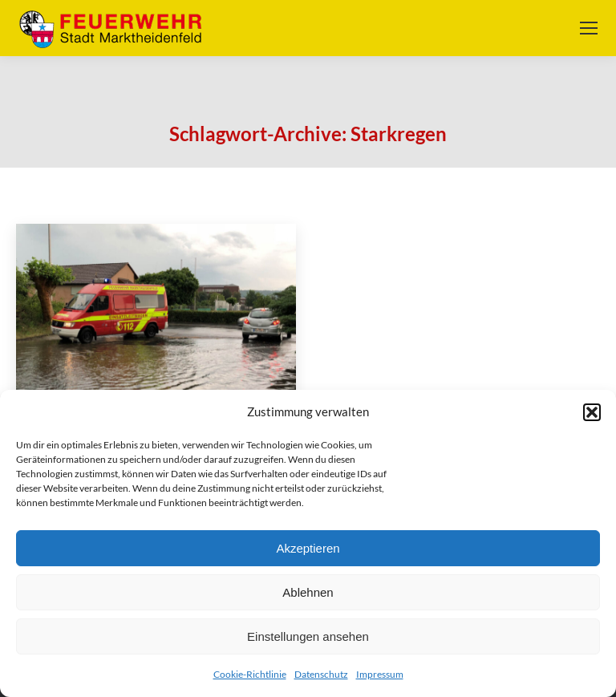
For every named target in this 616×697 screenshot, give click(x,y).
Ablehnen (308, 592)
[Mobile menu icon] (589, 28)
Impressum (380, 674)
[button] (592, 412)
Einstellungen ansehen (308, 636)
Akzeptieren (308, 548)
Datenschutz (321, 674)
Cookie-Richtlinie (250, 674)
